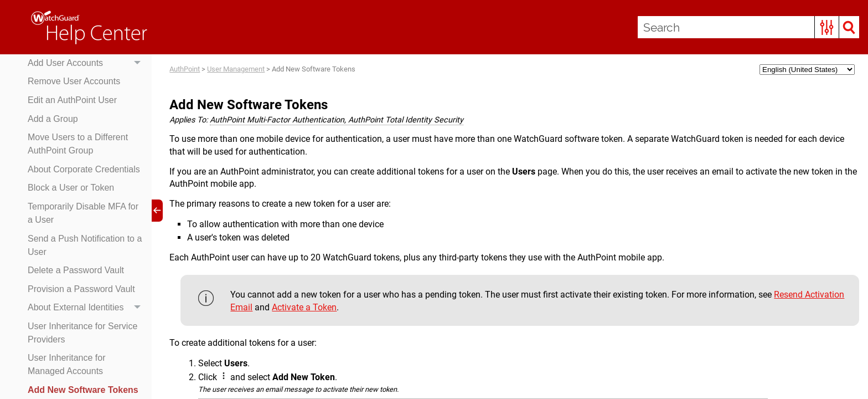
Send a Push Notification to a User (85, 245)
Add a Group (53, 119)
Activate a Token (304, 307)
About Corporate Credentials (84, 169)
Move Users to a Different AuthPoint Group (78, 144)
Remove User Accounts (74, 81)
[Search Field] (748, 27)
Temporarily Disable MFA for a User (83, 213)
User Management (236, 69)
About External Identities (87, 308)
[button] (827, 27)
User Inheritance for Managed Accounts (67, 364)
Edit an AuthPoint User (72, 100)
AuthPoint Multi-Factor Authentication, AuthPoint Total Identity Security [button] (337, 120)
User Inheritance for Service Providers (82, 333)
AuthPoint (185, 69)
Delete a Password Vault (76, 270)
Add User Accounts (87, 63)
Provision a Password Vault (81, 289)
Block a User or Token (71, 188)
